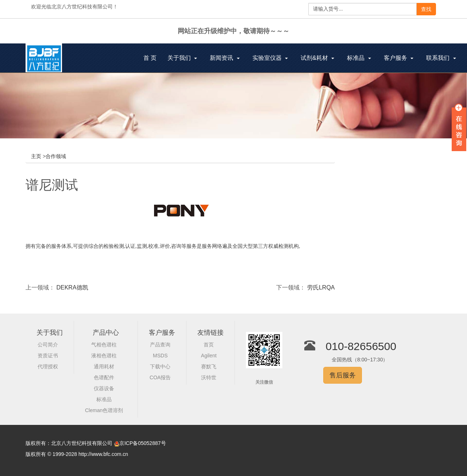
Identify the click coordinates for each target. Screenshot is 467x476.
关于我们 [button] (182, 58)
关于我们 (50, 333)
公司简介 (48, 345)
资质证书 (48, 356)
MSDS (160, 356)
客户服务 (162, 333)
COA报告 (160, 377)
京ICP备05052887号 (143, 443)
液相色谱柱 (104, 356)
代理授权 (48, 366)
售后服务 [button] (343, 375)
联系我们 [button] (441, 58)
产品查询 (160, 345)
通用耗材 (104, 366)
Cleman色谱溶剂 (104, 410)
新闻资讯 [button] (225, 58)
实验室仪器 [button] (270, 58)
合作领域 (56, 156)
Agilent (209, 356)
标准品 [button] (359, 58)
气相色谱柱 (104, 345)
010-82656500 (361, 346)
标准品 (104, 399)
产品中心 (106, 333)
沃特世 (209, 377)
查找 (426, 9)
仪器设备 (104, 388)
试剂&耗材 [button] (317, 58)
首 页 (153, 59)
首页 (209, 345)
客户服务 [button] (399, 58)
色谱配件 (104, 377)
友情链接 (211, 333)
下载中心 (160, 366)
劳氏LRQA (321, 287)
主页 (36, 156)
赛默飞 (209, 366)
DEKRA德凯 (72, 287)
